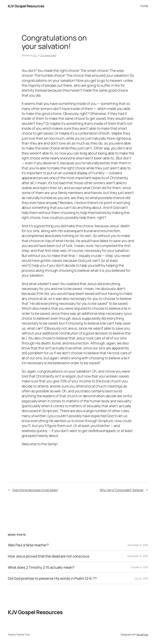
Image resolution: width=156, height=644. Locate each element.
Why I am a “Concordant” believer (122, 490)
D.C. (35, 55)
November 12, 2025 (138, 556)
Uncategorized (48, 55)
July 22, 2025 (141, 578)
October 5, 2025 (139, 567)
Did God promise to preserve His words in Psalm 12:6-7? (52, 578)
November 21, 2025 (138, 545)
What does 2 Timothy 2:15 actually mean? (41, 567)
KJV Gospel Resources (26, 6)
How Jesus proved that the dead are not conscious (49, 556)
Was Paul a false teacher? (28, 545)
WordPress (142, 634)
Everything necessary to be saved (35, 490)
